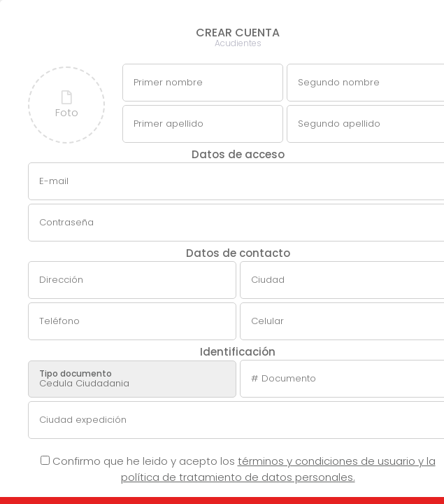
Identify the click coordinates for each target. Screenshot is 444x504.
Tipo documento (76, 373)
